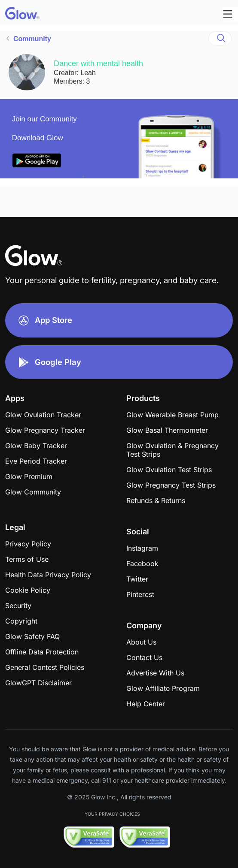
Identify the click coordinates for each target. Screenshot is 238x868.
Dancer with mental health (98, 63)
